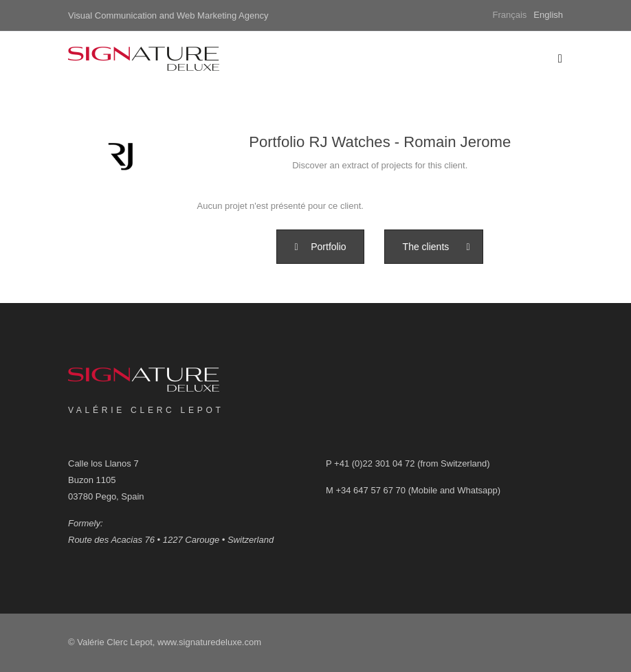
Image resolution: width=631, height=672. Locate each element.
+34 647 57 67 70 (370, 490)
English (548, 15)
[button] (320, 247)
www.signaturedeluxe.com (209, 642)
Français (510, 15)
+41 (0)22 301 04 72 (374, 463)
